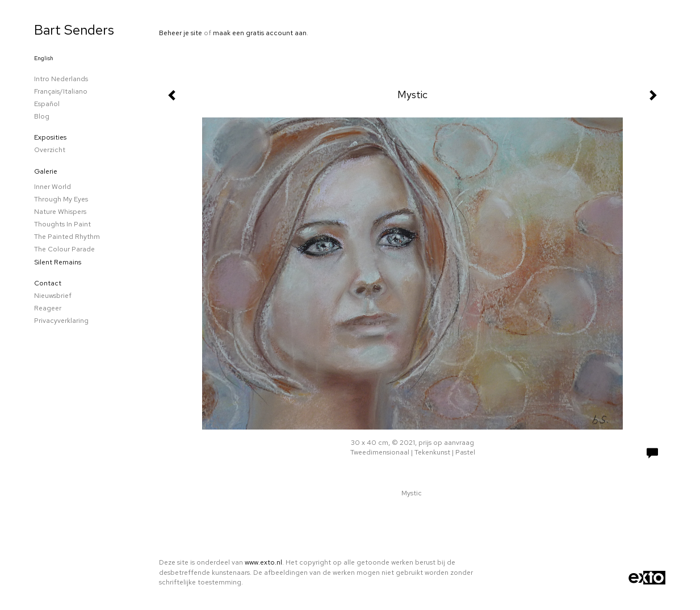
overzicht (50, 150)
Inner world (53, 187)
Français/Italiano (61, 91)
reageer (48, 308)
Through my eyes (61, 199)
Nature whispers (60, 212)
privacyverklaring (61, 321)
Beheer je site (181, 33)
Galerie (46, 171)
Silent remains (58, 262)
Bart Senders (74, 30)
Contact (48, 283)
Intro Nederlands (61, 79)
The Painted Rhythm (67, 237)
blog (42, 116)
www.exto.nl (263, 562)
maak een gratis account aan (260, 33)
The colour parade (64, 249)
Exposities (50, 137)
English (44, 58)
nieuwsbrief (53, 296)
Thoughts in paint (62, 224)
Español (47, 104)
